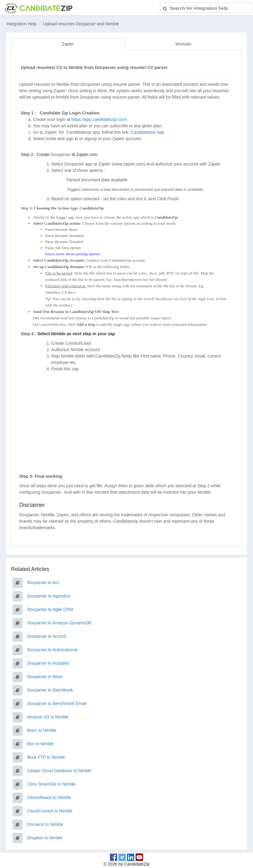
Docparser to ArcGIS (47, 636)
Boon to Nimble (42, 730)
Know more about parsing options (73, 254)
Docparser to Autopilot (48, 663)
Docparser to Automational (52, 650)
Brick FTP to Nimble (46, 757)
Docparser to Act (43, 583)
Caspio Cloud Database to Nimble (59, 771)
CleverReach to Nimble (49, 797)
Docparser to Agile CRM (50, 609)
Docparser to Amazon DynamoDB (59, 623)
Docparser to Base (45, 677)
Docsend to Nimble (45, 824)
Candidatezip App (148, 132)
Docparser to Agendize (49, 596)
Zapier (68, 44)
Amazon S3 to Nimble (48, 717)
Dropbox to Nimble (45, 838)
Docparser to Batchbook (50, 690)
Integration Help (22, 24)
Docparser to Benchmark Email (57, 703)
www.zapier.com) (129, 164)
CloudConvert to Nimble (50, 811)
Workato (183, 44)
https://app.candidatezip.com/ (99, 119)
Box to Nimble (40, 744)
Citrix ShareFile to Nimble (51, 784)
